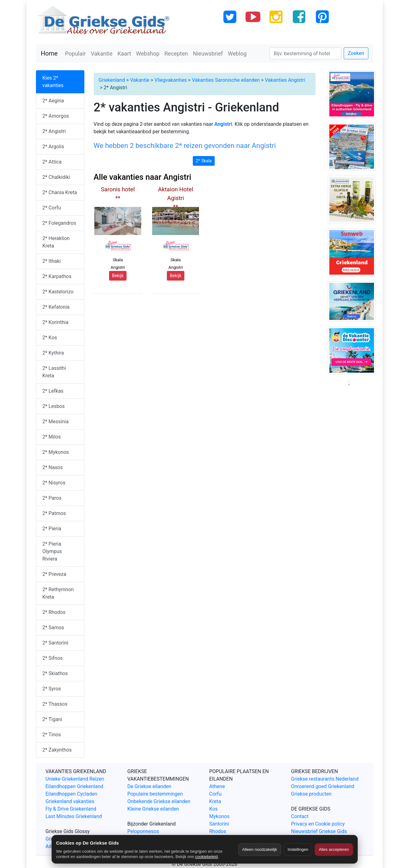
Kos (214, 809)
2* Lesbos (54, 406)
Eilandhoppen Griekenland (75, 786)
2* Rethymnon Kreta (58, 593)
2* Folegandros (59, 223)
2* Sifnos (53, 658)
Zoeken (356, 53)
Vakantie (102, 54)
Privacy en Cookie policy (318, 824)
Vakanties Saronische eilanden (226, 80)
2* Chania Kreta (60, 192)
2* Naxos (53, 467)
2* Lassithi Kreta (54, 372)
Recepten (176, 54)
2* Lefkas (53, 391)
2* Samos (53, 628)
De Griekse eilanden (150, 786)
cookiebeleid (207, 857)
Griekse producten (312, 794)
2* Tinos (52, 735)
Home (49, 53)
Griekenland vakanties (70, 801)
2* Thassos (55, 704)
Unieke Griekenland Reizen (75, 779)
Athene (217, 786)
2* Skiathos (55, 673)
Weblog (237, 54)
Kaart (124, 54)
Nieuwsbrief (208, 54)
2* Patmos (54, 513)
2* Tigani (52, 719)
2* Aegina (53, 101)
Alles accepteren (334, 849)
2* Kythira (53, 353)
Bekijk (118, 276)
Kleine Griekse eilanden (153, 809)
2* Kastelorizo (58, 292)
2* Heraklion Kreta (56, 242)
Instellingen (298, 849)
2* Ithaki (52, 261)
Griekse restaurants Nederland (325, 779)
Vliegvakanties (170, 80)
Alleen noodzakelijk (259, 849)
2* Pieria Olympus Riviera (52, 551)
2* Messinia (56, 422)
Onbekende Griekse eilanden (159, 801)
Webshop (148, 54)
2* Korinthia (56, 322)
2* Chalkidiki (56, 177)
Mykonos (219, 816)
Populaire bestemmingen (155, 794)
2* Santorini (55, 643)
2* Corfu (52, 208)
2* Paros (52, 498)
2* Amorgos (56, 116)
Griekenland (112, 80)
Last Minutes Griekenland (74, 816)
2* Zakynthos (57, 750)
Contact (300, 816)
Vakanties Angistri (285, 80)
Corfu (215, 794)
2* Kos (50, 338)
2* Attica (52, 162)
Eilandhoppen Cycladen (72, 794)
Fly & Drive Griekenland (71, 809)
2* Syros (52, 689)
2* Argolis (53, 147)
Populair (75, 54)
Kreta (215, 801)
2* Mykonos (56, 452)
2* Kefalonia (56, 307)
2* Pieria (52, 529)
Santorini (219, 824)
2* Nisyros (54, 483)
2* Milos (52, 437)
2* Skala (204, 161)
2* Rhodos (54, 612)
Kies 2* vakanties (53, 82)
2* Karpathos (57, 276)
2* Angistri (54, 131)
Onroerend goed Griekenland (323, 786)
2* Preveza (54, 574)
